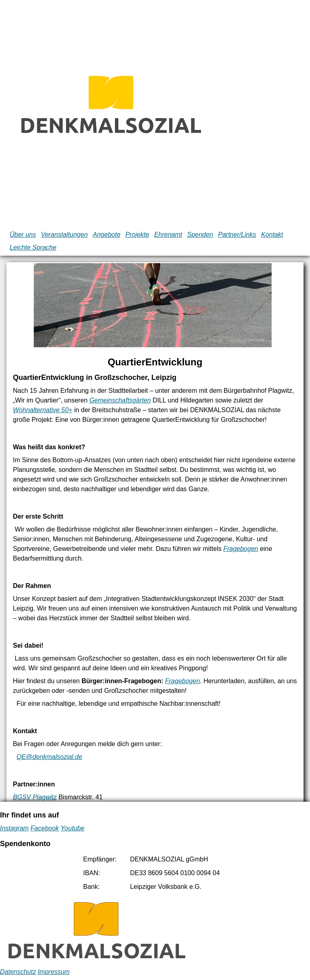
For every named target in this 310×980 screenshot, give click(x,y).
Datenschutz (18, 972)
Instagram (14, 828)
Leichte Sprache (33, 247)
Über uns (23, 235)
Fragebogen (241, 549)
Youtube (72, 828)
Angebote (107, 235)
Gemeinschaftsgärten (120, 400)
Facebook (45, 828)
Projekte (137, 235)
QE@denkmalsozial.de (49, 757)
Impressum (53, 972)
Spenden (200, 235)
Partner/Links (237, 235)
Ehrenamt (168, 235)
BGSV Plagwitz (35, 797)
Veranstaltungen (64, 235)
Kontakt (272, 235)
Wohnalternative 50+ (43, 410)
